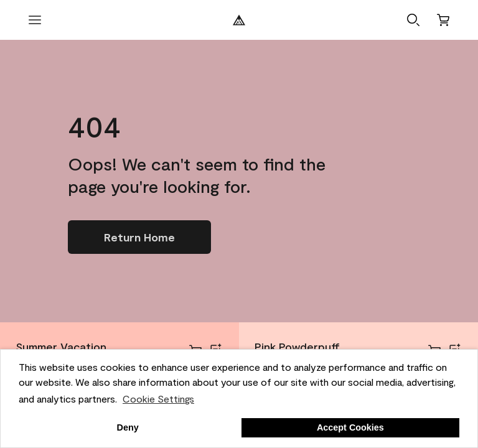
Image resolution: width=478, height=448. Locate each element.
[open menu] (35, 20)
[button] (413, 20)
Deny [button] (128, 427)
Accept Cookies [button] (350, 427)
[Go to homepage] (139, 237)
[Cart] (443, 20)
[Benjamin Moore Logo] (239, 20)
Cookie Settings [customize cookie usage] (158, 399)
